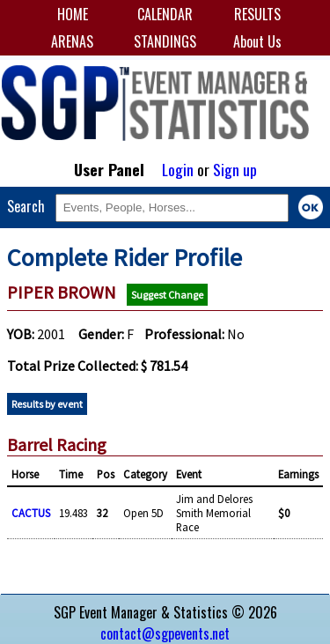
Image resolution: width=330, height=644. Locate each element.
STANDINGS (165, 41)
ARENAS (72, 41)
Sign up (235, 169)
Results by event (47, 404)
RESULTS (257, 14)
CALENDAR (165, 14)
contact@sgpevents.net (165, 633)
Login (178, 169)
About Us (257, 41)
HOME (73, 14)
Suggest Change (167, 295)
